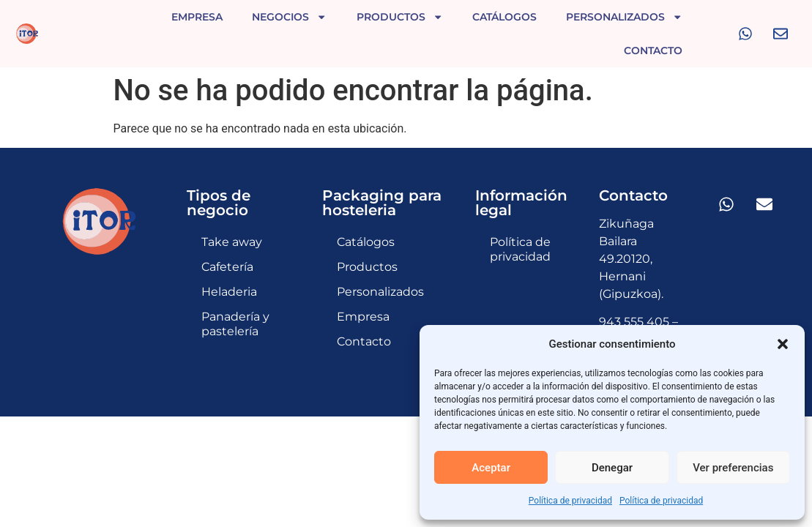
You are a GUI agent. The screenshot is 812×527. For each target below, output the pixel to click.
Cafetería (227, 243)
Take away (232, 218)
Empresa (197, 17)
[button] (783, 344)
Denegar (612, 468)
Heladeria (229, 268)
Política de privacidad (570, 501)
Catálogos (504, 17)
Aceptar (491, 468)
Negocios (289, 17)
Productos (400, 17)
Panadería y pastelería (235, 300)
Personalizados (624, 17)
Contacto (653, 51)
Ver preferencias (733, 468)
